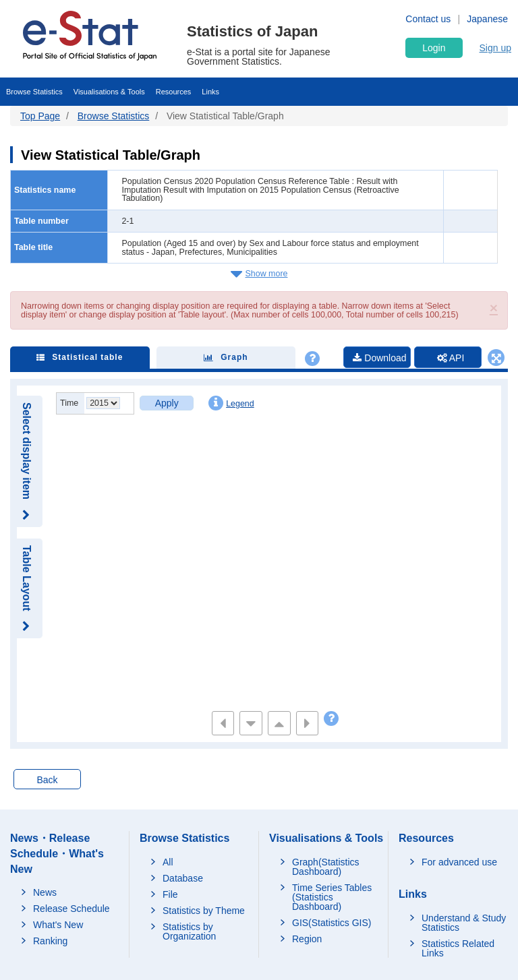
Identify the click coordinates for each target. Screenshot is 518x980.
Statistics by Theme (204, 911)
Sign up (495, 48)
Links (210, 92)
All (168, 862)
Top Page (40, 116)
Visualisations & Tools (109, 92)
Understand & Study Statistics (464, 923)
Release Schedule (71, 909)
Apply (167, 403)
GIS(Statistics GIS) (332, 923)
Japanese (487, 19)
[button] (494, 308)
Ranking (50, 941)
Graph (226, 357)
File (170, 894)
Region (307, 939)
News (45, 892)
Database (183, 878)
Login (434, 48)
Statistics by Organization (189, 931)
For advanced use (459, 862)
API (451, 358)
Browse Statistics (34, 92)
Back (47, 780)
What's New (58, 925)
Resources (174, 92)
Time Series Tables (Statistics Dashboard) (332, 897)
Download (379, 358)
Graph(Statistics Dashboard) (326, 867)
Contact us (428, 19)
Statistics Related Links (458, 948)
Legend (231, 403)
